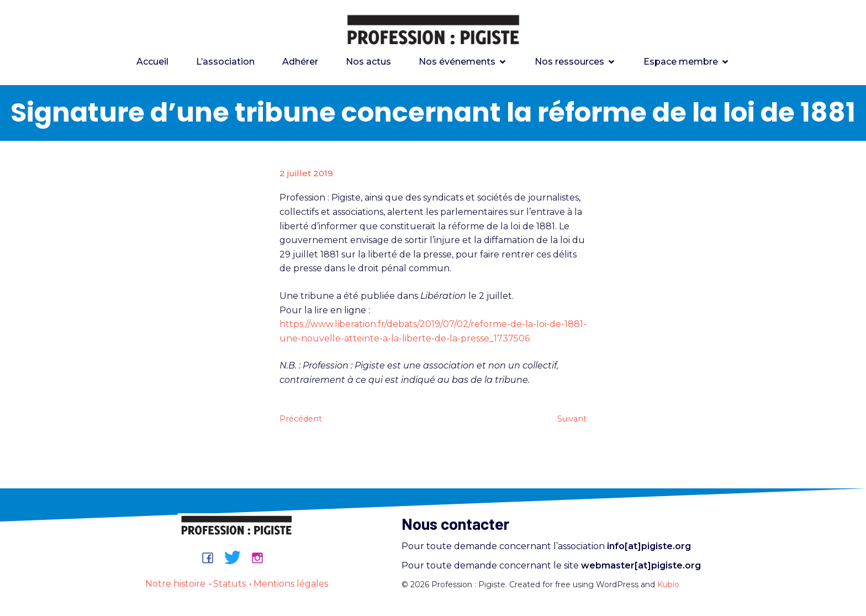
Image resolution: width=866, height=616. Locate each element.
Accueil (152, 62)
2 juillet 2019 (306, 173)
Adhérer (300, 62)
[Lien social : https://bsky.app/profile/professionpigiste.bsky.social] (237, 557)
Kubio (668, 585)
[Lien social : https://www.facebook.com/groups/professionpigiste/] (212, 557)
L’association (225, 62)
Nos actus (368, 62)
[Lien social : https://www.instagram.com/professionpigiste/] (262, 557)
